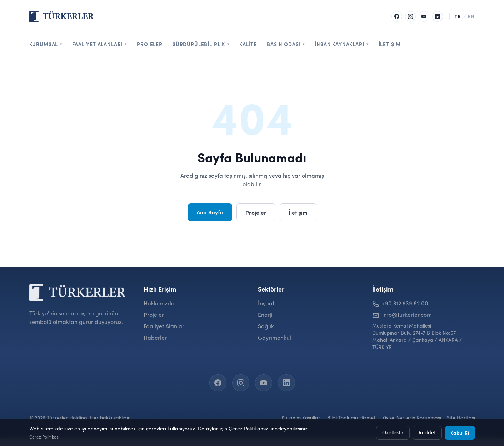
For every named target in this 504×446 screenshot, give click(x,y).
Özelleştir (393, 433)
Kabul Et (460, 433)
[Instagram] (410, 16)
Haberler (155, 338)
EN (471, 16)
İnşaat (266, 304)
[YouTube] (424, 16)
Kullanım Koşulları (301, 418)
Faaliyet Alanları (99, 44)
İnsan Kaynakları (341, 44)
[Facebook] (397, 16)
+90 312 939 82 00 (405, 304)
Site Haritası (461, 418)
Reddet (427, 433)
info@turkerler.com (407, 315)
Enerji (265, 315)
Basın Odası (286, 44)
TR (458, 16)
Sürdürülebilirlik (201, 44)
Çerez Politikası (44, 437)
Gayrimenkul (275, 338)
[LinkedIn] (438, 16)
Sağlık (266, 327)
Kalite (248, 44)
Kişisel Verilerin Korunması (412, 418)
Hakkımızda (159, 304)
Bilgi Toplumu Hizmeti (352, 418)
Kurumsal (46, 44)
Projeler (150, 44)
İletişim (390, 44)
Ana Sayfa (210, 212)
